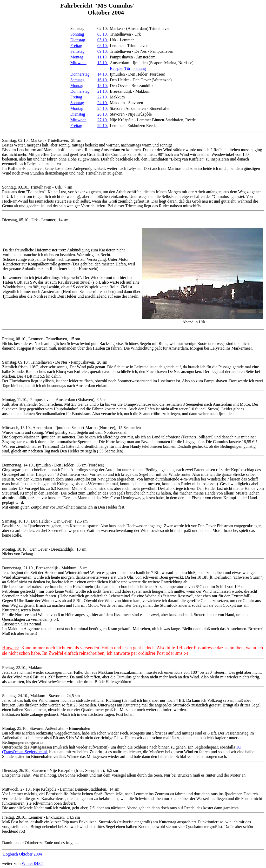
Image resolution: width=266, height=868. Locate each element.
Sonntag (77, 34)
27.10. (103, 120)
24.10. (103, 103)
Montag (77, 57)
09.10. (103, 51)
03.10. (103, 34)
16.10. (103, 80)
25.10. (103, 108)
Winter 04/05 (32, 863)
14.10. (103, 74)
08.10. (103, 46)
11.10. (102, 57)
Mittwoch (78, 63)
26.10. (103, 114)
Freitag (76, 46)
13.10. (103, 63)
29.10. (103, 126)
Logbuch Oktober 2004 (22, 854)
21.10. (103, 91)
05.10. (103, 40)
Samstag (77, 51)
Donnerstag (80, 74)
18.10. (103, 86)
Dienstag (78, 40)
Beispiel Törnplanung (128, 68)
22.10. (103, 97)
